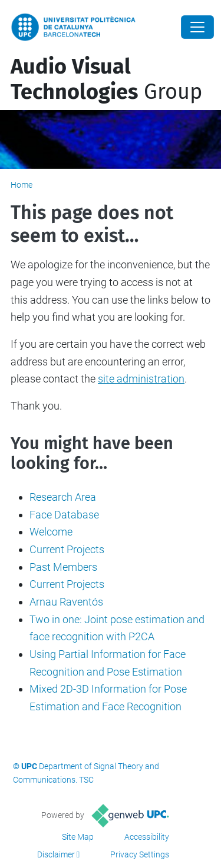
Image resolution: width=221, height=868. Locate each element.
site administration (141, 379)
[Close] (197, 27)
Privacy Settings (140, 854)
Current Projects (67, 549)
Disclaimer (56, 854)
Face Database (64, 515)
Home (22, 185)
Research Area (63, 497)
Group (106, 79)
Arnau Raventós (66, 602)
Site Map (78, 837)
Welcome (51, 532)
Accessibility (147, 837)
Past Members (63, 567)
